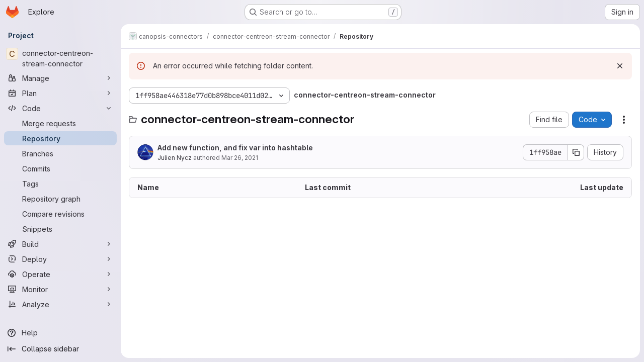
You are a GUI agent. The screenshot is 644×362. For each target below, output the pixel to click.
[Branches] (60, 153)
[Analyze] (60, 304)
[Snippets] (60, 229)
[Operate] (60, 274)
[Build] (60, 244)
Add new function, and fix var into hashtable (235, 148)
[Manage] (60, 78)
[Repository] (60, 138)
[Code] (60, 108)
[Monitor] (60, 289)
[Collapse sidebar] (60, 349)
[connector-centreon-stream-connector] (60, 58)
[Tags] (60, 184)
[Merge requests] (60, 123)
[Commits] (60, 168)
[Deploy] (60, 259)
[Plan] (60, 93)
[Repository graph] (60, 199)
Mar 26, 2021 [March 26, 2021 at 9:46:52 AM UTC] (240, 158)
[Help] (60, 333)
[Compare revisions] (60, 214)
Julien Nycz (175, 158)
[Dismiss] (620, 66)
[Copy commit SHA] (576, 152)
